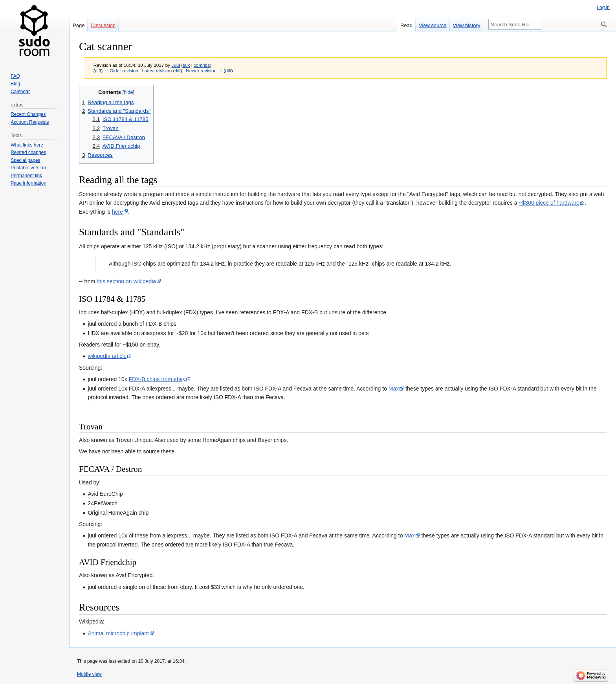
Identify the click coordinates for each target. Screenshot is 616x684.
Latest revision (157, 71)
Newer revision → (204, 71)
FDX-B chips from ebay (157, 379)
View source (433, 25)
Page (79, 25)
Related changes (28, 152)
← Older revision (121, 71)
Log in (603, 7)
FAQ (15, 76)
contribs (202, 65)
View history (467, 25)
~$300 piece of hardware (549, 203)
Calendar (20, 92)
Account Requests (30, 122)
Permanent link (26, 176)
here (117, 212)
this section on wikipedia (126, 281)
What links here (27, 145)
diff (98, 71)
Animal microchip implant (118, 633)
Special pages (25, 160)
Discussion (103, 25)
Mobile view (89, 674)
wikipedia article (107, 356)
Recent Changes (28, 114)
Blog (15, 84)
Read (406, 25)
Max (394, 389)
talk (186, 65)
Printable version (28, 168)
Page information (28, 183)
